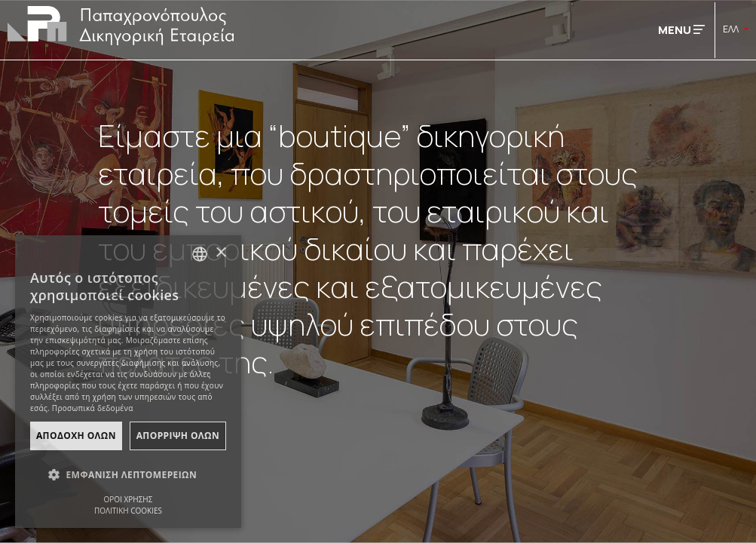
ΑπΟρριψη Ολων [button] (178, 436)
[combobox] (200, 254)
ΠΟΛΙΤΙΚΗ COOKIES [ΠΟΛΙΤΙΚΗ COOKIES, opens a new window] (128, 511)
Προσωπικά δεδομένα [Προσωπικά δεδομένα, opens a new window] (93, 408)
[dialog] (128, 382)
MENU (681, 30)
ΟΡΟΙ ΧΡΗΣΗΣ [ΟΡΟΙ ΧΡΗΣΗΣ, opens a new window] (129, 499)
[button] (128, 475)
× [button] (220, 253)
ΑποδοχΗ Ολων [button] (76, 436)
